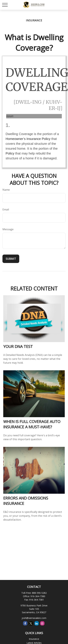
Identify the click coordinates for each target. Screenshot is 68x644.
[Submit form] (11, 259)
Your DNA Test (18, 346)
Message (8, 229)
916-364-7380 (38, 596)
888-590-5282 (39, 593)
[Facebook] (25, 623)
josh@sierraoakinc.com (34, 618)
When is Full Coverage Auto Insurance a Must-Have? (32, 424)
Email (6, 209)
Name (6, 190)
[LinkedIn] (37, 623)
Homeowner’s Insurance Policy (28, 139)
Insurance (34, 639)
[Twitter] (31, 623)
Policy (10, 153)
